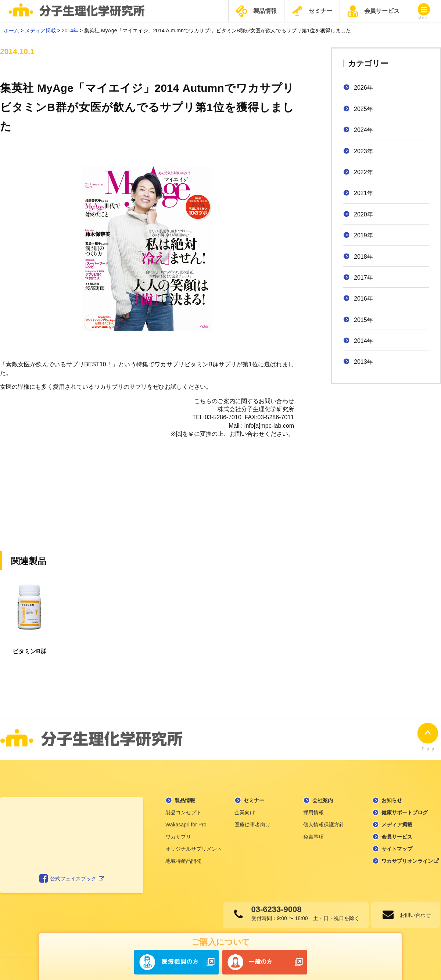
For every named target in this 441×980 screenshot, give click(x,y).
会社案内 (323, 795)
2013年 (363, 362)
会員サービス (373, 11)
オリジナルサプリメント (194, 844)
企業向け (245, 807)
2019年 (363, 235)
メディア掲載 (397, 819)
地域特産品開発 (183, 856)
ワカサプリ (178, 832)
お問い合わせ (413, 910)
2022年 (363, 172)
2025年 (363, 109)
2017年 (363, 278)
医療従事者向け (252, 819)
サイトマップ (397, 844)
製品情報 (256, 11)
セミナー (312, 11)
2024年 (363, 130)
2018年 (363, 257)
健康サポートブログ (405, 807)
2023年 (363, 151)
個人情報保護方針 (324, 819)
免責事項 (313, 832)
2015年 (363, 320)
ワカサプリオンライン (410, 856)
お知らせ (392, 795)
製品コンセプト (183, 807)
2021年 (363, 193)
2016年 (363, 299)
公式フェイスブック (72, 874)
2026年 (363, 88)
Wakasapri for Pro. (187, 819)
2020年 (363, 214)
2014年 (363, 341)
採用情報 (313, 807)
